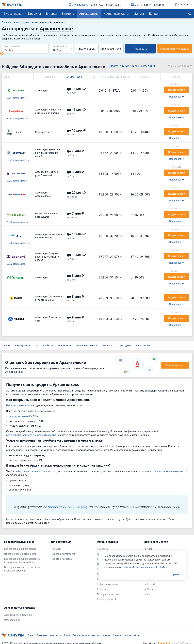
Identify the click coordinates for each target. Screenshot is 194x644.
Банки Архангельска (18, 405)
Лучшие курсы (79, 5)
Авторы (117, 635)
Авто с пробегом (44, 345)
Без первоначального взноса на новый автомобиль (22, 569)
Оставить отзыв (175, 365)
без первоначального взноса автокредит (31, 435)
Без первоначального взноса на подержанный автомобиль (22, 560)
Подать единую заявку (175, 49)
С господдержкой (107, 599)
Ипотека (68, 13)
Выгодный (125, 345)
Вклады (52, 13)
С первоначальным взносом (20, 554)
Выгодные (103, 549)
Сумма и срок (74, 77)
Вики (67, 635)
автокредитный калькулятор (167, 471)
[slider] (2, 53)
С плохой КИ (143, 345)
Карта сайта (132, 635)
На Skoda (149, 589)
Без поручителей (112, 49)
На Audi (148, 549)
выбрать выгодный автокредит (34, 471)
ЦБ (134, 5)
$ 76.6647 (146, 5)
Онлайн (6, 345)
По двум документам (109, 594)
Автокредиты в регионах (18, 615)
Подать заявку (176, 90)
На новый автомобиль (63, 554)
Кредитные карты (116, 13)
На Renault (149, 584)
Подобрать (140, 49)
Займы (139, 13)
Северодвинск (12, 620)
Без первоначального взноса (20, 549)
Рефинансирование (108, 584)
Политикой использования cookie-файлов (145, 567)
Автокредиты (89, 13)
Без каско (102, 589)
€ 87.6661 (159, 5)
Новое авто (64, 345)
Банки (153, 13)
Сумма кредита (12, 46)
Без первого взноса (87, 345)
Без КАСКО (108, 345)
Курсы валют (14, 13)
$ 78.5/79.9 (97, 5)
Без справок (87, 49)
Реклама (42, 635)
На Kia (147, 594)
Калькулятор (22, 345)
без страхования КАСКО (23, 416)
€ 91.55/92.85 (113, 5)
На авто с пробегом (61, 559)
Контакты (56, 635)
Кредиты (35, 13)
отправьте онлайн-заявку (66, 507)
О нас (31, 635)
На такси (56, 549)
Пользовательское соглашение (91, 635)
